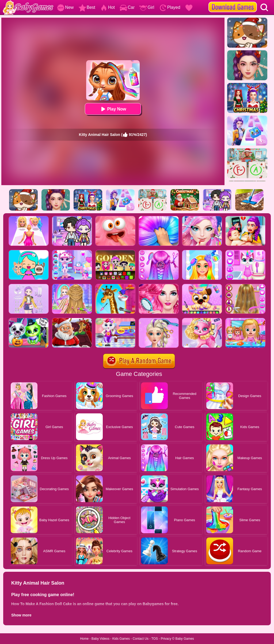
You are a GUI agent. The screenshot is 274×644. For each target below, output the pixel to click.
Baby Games (184, 639)
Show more (21, 615)
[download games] (233, 2)
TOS (155, 639)
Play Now (113, 109)
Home (84, 639)
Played (170, 7)
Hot (107, 7)
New (65, 7)
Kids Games (121, 639)
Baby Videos (100, 639)
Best (87, 7)
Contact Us (141, 639)
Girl (147, 7)
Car (127, 7)
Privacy (166, 639)
